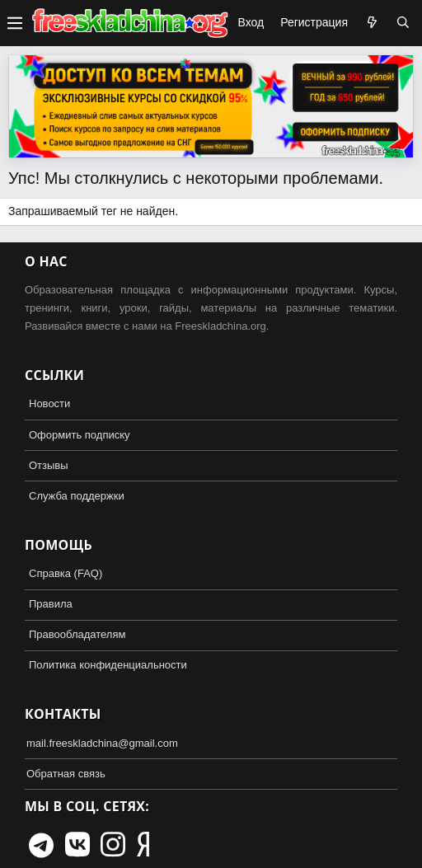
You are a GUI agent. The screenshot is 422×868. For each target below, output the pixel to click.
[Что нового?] (372, 23)
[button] (15, 23)
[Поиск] (403, 23)
